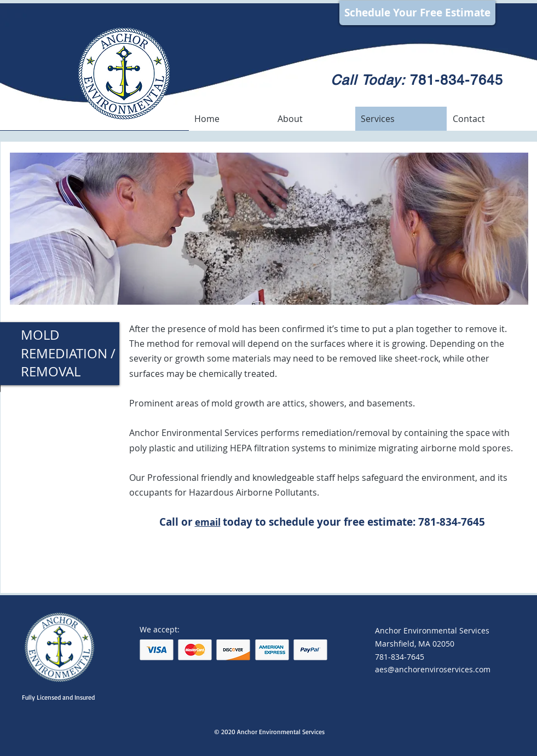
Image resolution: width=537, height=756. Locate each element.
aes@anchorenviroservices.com (433, 669)
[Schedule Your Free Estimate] (417, 13)
